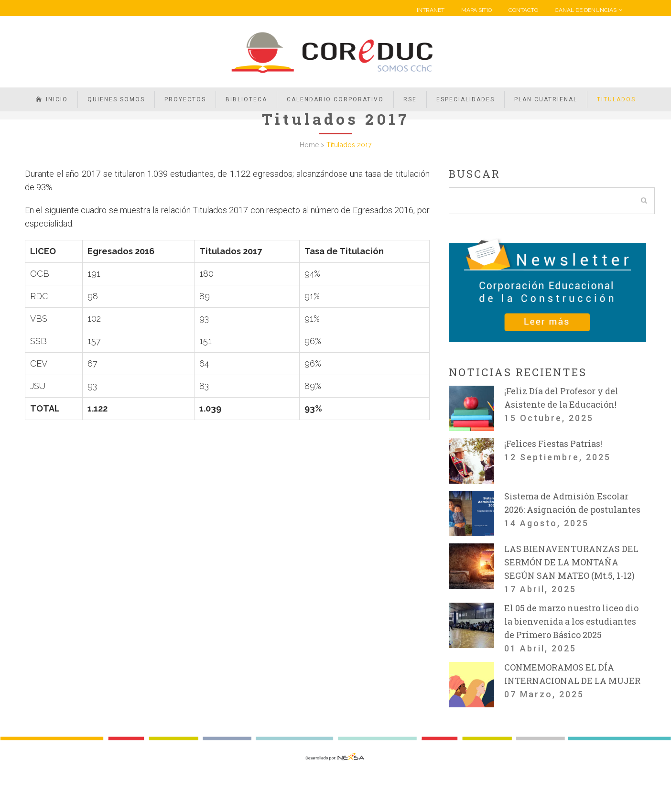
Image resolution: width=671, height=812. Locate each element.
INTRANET (431, 10)
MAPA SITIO (476, 10)
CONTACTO (523, 10)
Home (309, 145)
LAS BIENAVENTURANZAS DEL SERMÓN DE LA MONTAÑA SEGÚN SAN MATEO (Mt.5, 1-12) (571, 562)
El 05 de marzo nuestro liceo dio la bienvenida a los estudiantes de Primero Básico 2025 (571, 621)
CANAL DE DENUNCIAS (586, 10)
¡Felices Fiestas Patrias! (553, 444)
